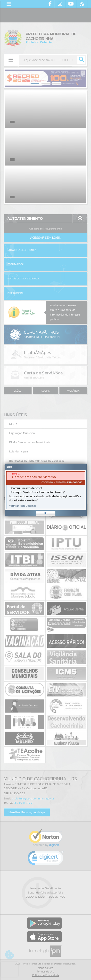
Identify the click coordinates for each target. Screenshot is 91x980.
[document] (46, 490)
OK (46, 513)
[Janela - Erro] (46, 490)
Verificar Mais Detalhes (23, 506)
